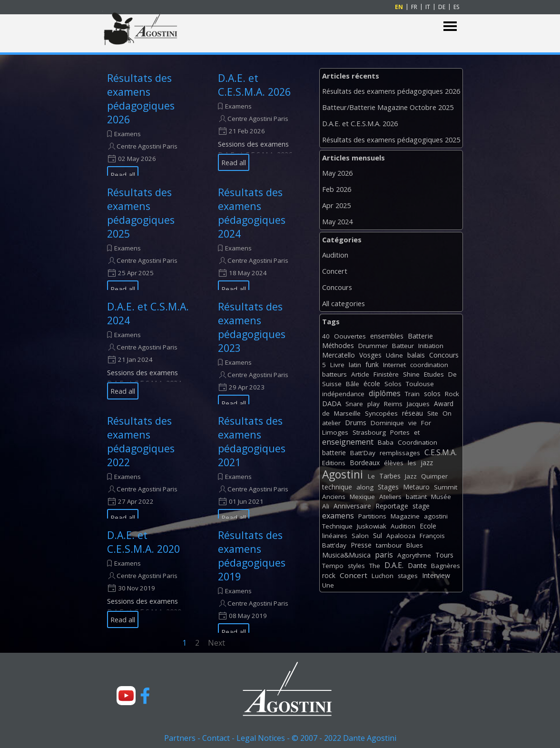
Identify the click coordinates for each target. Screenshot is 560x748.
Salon (360, 536)
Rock (452, 394)
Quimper (434, 476)
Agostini (343, 474)
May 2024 (337, 221)
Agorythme (414, 555)
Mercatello (339, 355)
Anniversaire (352, 506)
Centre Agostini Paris (147, 146)
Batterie (420, 336)
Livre (337, 365)
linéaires (335, 536)
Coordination (418, 442)
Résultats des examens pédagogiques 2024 (252, 213)
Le (371, 476)
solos (432, 394)
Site (433, 413)
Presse (361, 545)
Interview (436, 575)
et (417, 432)
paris (384, 555)
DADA (332, 403)
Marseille (347, 413)
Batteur (403, 346)
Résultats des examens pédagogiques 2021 (252, 441)
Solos (393, 384)
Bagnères (446, 566)
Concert (335, 271)
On (447, 413)
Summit (446, 487)
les (412, 463)
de (326, 413)
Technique (337, 526)
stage (421, 506)
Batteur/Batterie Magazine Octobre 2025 (388, 107)
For (426, 423)
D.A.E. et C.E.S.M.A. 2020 (143, 542)
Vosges (370, 355)
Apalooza (401, 536)
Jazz (411, 476)
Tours (444, 555)
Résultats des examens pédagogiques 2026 (141, 99)
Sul (378, 535)
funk (372, 364)
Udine (394, 355)
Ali (326, 506)
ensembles (387, 336)
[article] (151, 121)
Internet (394, 365)
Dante (417, 565)
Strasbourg (369, 432)
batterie (334, 453)
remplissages (400, 453)
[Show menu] (450, 26)
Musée (441, 497)
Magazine (405, 516)
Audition (335, 255)
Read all (123, 175)
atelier (331, 423)
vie (413, 423)
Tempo (333, 566)
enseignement (348, 442)
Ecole (428, 526)
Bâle (353, 384)
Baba (386, 442)
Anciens (334, 497)
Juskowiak (372, 526)
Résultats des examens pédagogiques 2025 (141, 213)
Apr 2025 (336, 205)
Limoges (335, 432)
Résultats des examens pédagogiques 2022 (141, 441)
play (373, 404)
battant (416, 497)
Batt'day (334, 545)
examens (338, 516)
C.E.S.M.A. (441, 452)
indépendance (343, 394)
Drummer (373, 346)
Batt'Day (363, 453)
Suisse (332, 384)
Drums (356, 423)
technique (337, 487)
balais (416, 355)
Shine (411, 374)
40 (326, 336)
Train (412, 394)
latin (355, 365)
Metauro (416, 487)
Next (216, 643)
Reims (393, 404)
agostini (436, 516)
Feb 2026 (337, 189)
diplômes (385, 393)
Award (444, 404)
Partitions (372, 516)
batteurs (334, 374)
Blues (415, 545)
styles (356, 566)
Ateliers (390, 497)
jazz (427, 463)
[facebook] (145, 696)
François (432, 536)
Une (328, 585)
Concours (337, 287)
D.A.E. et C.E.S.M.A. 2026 (254, 85)
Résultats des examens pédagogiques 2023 (252, 327)
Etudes (434, 374)
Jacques (418, 404)
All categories (344, 303)
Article (360, 374)
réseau (413, 413)
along (365, 487)
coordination (429, 365)
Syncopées (381, 413)
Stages (388, 487)
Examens (128, 134)
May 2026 (337, 173)
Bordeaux (365, 463)
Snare (354, 404)
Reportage (392, 506)
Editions (334, 463)
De (452, 374)
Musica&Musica (346, 555)
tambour (389, 545)
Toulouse (420, 384)
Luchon (383, 576)
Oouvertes (350, 336)
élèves (394, 463)
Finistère (386, 374)
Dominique (387, 423)
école (372, 384)
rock (329, 575)
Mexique (362, 497)
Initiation (431, 346)
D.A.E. (394, 565)
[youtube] (126, 696)
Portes (400, 432)
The (375, 566)
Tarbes (390, 476)
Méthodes (338, 345)
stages (408, 576)
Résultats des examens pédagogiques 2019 (252, 556)
